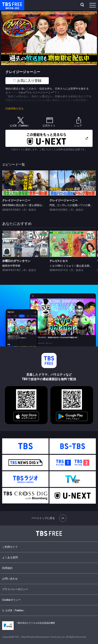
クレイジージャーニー (16, 200)
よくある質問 (10, 557)
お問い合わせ (10, 579)
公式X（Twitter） (14, 610)
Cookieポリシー (11, 600)
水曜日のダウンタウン (16, 261)
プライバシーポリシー (15, 589)
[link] (25, 183)
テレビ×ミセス (59, 261)
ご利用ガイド (10, 547)
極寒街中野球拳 (11, 266)
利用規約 (7, 568)
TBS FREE (7, 4)
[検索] (83, 5)
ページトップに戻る (49, 518)
